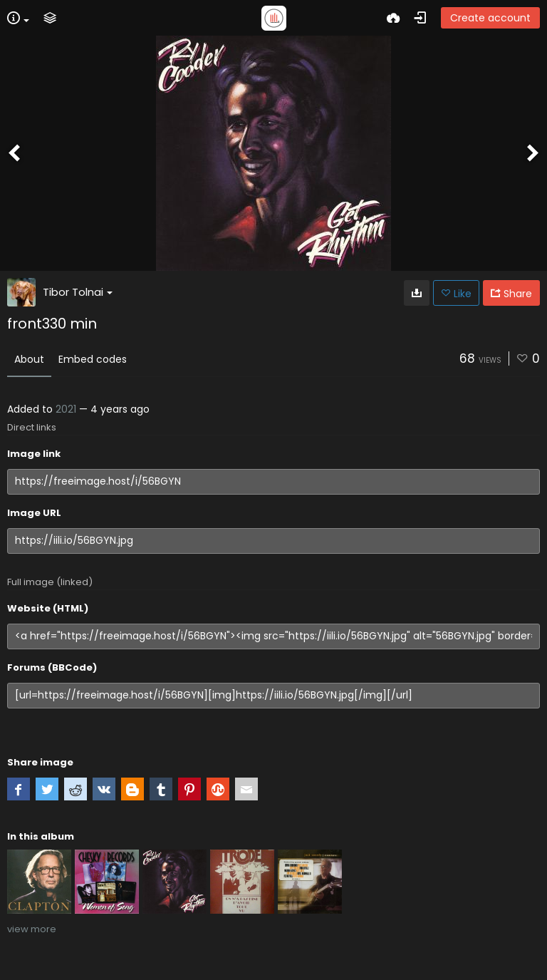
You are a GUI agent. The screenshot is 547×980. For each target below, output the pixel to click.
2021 (66, 409)
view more (32, 929)
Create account (490, 18)
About (29, 359)
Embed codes (93, 359)
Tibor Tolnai (78, 292)
